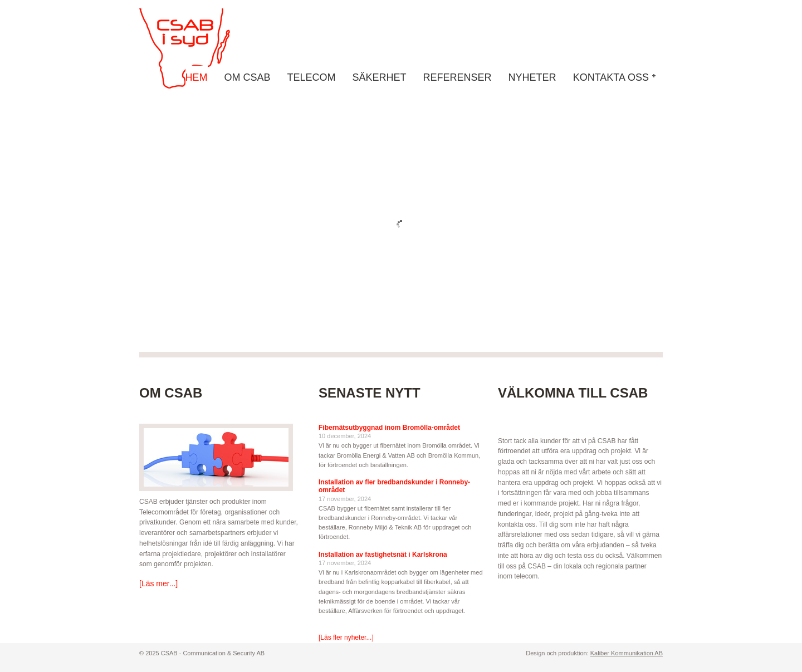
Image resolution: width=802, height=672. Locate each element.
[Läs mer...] (158, 583)
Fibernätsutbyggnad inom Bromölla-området (389, 428)
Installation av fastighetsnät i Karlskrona (383, 555)
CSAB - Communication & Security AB (195, 48)
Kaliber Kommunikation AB (627, 653)
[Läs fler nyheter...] (346, 637)
